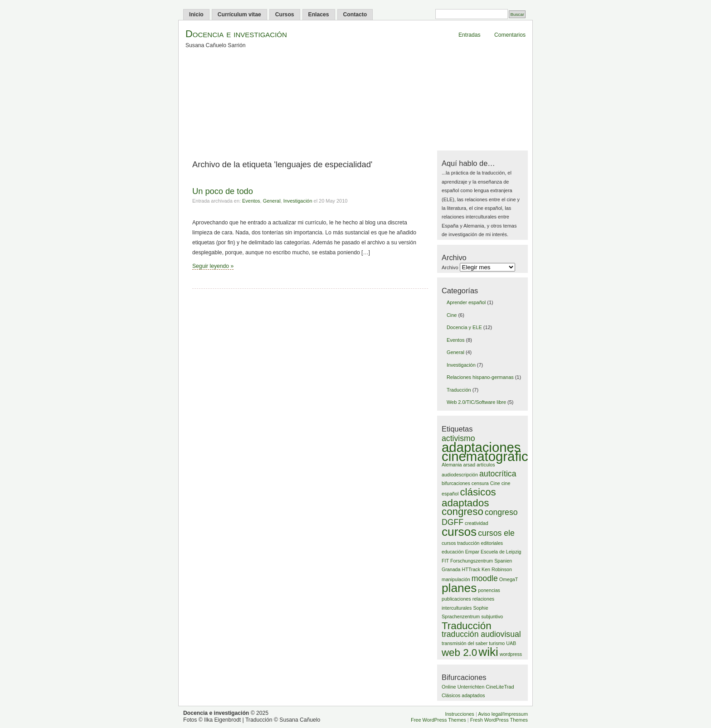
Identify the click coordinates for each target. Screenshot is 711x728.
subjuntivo (492, 616)
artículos (486, 465)
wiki (488, 652)
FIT (445, 561)
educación (453, 552)
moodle (485, 578)
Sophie (480, 608)
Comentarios (510, 35)
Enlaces (319, 15)
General (272, 201)
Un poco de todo (223, 191)
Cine (452, 315)
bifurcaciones (456, 483)
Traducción (459, 390)
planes (459, 588)
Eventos (251, 201)
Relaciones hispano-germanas (480, 377)
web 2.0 (459, 653)
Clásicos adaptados (463, 695)
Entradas (470, 35)
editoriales (492, 543)
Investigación (298, 201)
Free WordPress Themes (438, 720)
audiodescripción (460, 475)
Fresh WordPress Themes (499, 720)
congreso (463, 512)
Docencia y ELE (464, 327)
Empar (472, 552)
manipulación (456, 579)
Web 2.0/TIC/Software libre (476, 402)
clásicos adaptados (469, 497)
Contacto (355, 15)
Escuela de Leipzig (501, 552)
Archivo (450, 267)
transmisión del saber (465, 643)
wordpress (511, 654)
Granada (451, 569)
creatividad (477, 523)
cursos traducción (461, 543)
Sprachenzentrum (461, 616)
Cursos (285, 15)
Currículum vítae (239, 15)
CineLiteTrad (500, 687)
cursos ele (496, 533)
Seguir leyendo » (213, 266)
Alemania (452, 465)
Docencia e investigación (236, 34)
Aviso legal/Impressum (503, 714)
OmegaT (509, 579)
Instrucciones (459, 714)
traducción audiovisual (481, 634)
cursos (459, 532)
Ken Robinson (497, 569)
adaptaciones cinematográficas (492, 451)
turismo (497, 643)
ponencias (489, 590)
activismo (458, 438)
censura (480, 483)
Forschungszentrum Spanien (481, 561)
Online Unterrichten (463, 687)
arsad (469, 465)
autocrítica (498, 474)
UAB (511, 643)
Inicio (196, 15)
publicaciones (456, 599)
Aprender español (466, 302)
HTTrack (471, 569)
